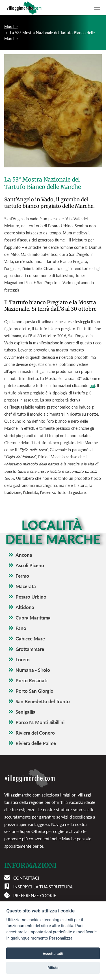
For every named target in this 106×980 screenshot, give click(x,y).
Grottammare (30, 649)
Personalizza (61, 938)
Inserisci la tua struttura (43, 887)
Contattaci (26, 878)
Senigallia (26, 712)
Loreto (23, 660)
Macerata (26, 586)
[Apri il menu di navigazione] (97, 8)
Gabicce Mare (30, 639)
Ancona (24, 555)
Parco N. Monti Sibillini (40, 722)
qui (92, 386)
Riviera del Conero (35, 733)
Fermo (22, 576)
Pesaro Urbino (31, 597)
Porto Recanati (32, 680)
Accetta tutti (53, 954)
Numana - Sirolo (33, 670)
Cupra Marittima (33, 618)
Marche (11, 27)
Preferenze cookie (35, 895)
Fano (21, 628)
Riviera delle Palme (36, 743)
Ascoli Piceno (30, 565)
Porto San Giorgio (34, 691)
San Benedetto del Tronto (43, 701)
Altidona (25, 607)
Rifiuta (53, 968)
